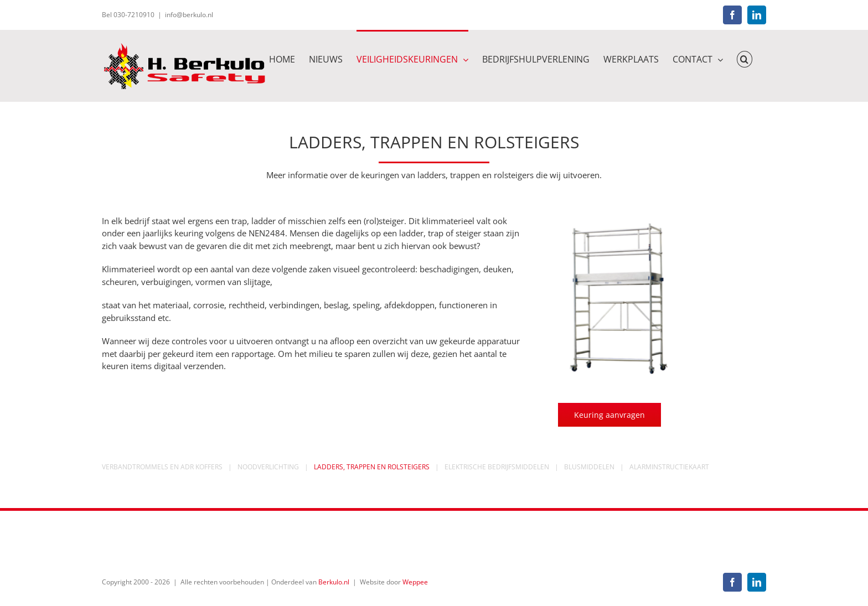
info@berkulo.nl (189, 15)
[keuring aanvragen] (609, 415)
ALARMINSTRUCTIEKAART (669, 467)
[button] (745, 58)
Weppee (415, 582)
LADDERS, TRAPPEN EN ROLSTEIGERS (372, 467)
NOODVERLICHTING (268, 467)
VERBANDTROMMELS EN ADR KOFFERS (162, 467)
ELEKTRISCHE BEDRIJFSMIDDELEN (497, 467)
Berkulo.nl (334, 582)
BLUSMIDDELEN (589, 467)
